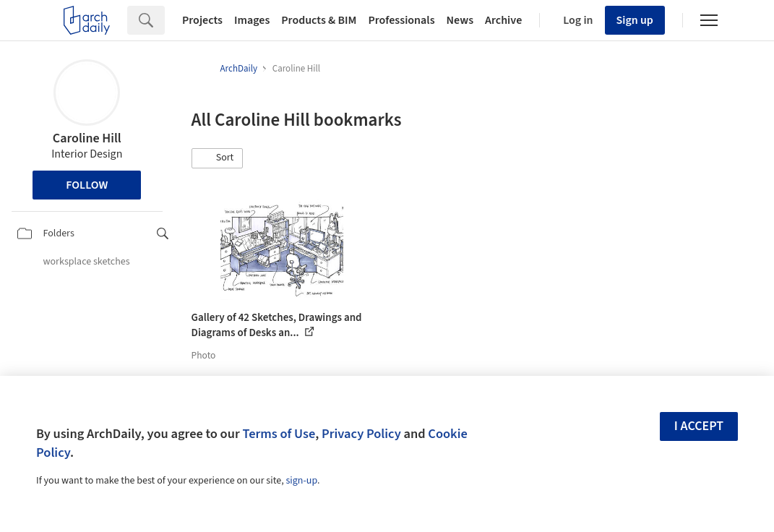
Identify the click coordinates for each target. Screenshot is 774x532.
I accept (699, 426)
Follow (87, 185)
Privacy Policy (361, 434)
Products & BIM (319, 20)
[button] (218, 158)
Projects (202, 20)
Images (252, 20)
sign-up (301, 481)
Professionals (401, 20)
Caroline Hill (87, 138)
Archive (503, 20)
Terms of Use (279, 434)
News (460, 20)
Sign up (635, 20)
